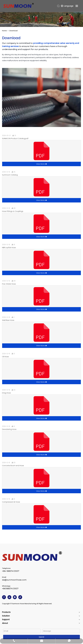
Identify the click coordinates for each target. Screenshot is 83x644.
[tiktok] (20, 597)
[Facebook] (4, 597)
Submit (41, 637)
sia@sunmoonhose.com (14, 580)
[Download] (41, 98)
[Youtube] (9, 597)
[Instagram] (15, 597)
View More (41, 164)
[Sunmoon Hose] (41, 19)
